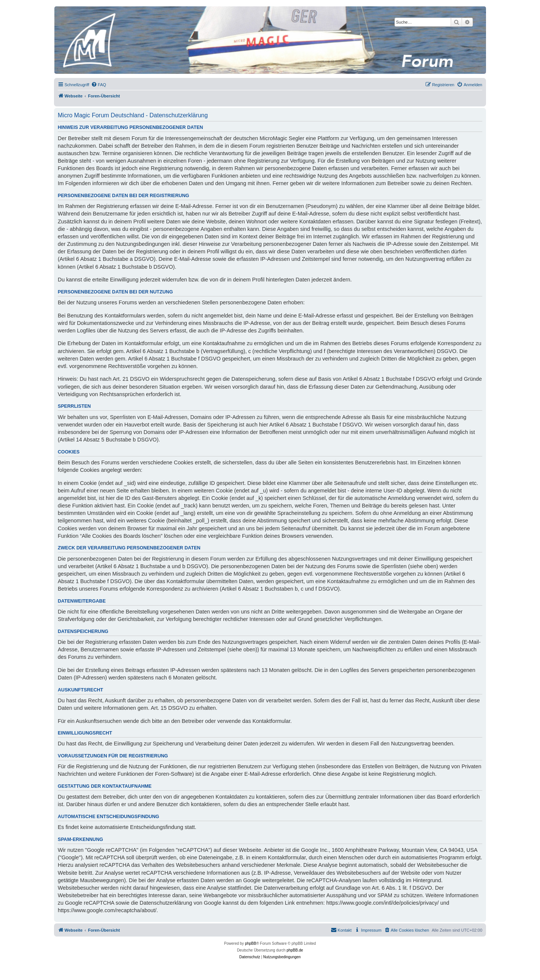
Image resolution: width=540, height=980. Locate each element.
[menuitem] (99, 85)
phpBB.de (295, 950)
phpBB (250, 943)
